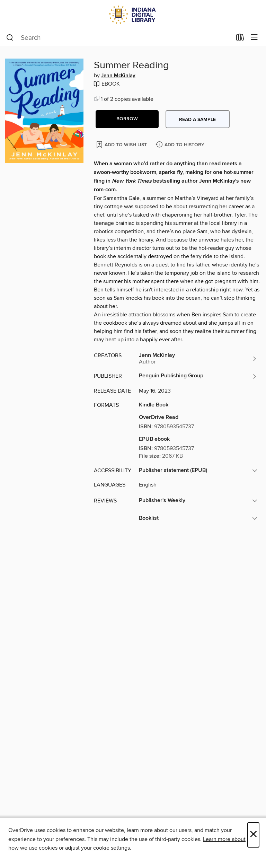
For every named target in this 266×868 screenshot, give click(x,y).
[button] (127, 119)
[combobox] (119, 38)
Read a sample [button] (197, 120)
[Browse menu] (254, 38)
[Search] (10, 38)
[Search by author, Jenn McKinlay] (198, 359)
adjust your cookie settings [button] (97, 848)
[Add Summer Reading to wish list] (122, 144)
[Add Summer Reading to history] (181, 145)
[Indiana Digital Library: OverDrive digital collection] (133, 15)
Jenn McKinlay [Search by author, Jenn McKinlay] (118, 76)
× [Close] (253, 835)
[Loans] (240, 39)
